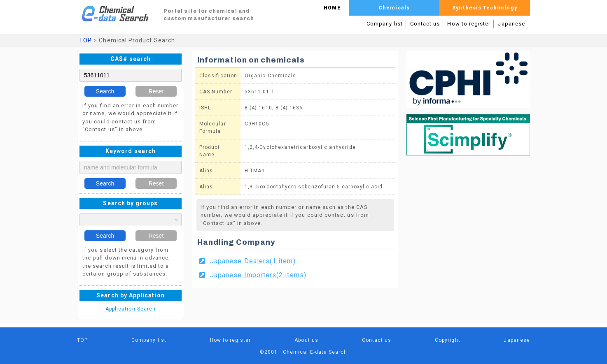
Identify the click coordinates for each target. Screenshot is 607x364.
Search (105, 91)
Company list (385, 24)
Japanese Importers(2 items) (258, 275)
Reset (156, 91)
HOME (332, 8)
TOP (85, 40)
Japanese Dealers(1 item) (253, 261)
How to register (469, 24)
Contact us (425, 24)
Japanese (511, 24)
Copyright (448, 340)
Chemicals (394, 8)
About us (306, 340)
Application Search (131, 309)
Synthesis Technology (484, 8)
